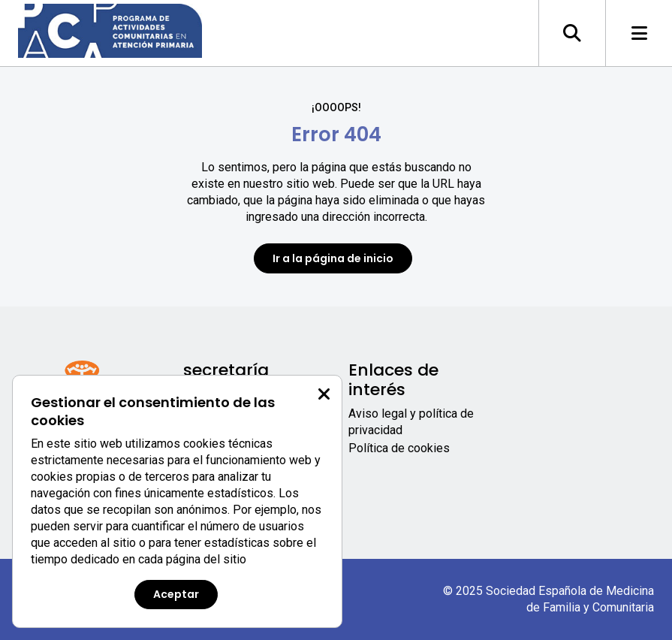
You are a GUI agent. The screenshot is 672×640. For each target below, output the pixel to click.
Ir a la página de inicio (333, 258)
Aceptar (176, 594)
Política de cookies (399, 448)
